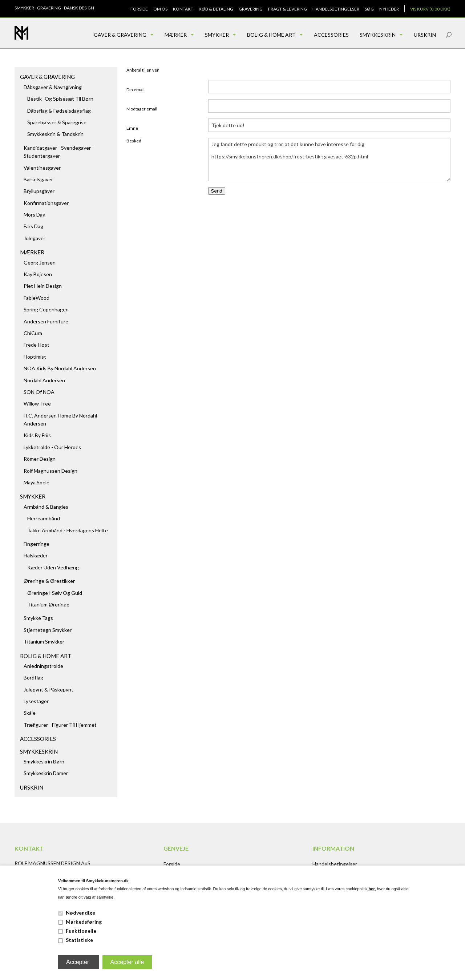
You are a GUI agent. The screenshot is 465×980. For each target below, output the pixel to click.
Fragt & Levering (288, 9)
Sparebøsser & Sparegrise (57, 122)
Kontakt (183, 9)
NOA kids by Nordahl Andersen (60, 368)
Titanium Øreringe (48, 604)
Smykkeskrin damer (46, 773)
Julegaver (35, 238)
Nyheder (389, 9)
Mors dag (35, 215)
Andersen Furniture (46, 321)
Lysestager (36, 701)
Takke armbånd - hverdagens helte (68, 530)
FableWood (37, 298)
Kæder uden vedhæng (53, 567)
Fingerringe (37, 544)
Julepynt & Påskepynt (48, 689)
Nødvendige (80, 913)
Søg (369, 9)
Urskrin (425, 35)
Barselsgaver (38, 179)
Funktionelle (81, 931)
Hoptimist (35, 357)
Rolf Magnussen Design (50, 471)
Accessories (331, 35)
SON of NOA (39, 392)
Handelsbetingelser (336, 9)
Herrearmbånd (44, 518)
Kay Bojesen (38, 274)
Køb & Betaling (216, 9)
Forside (139, 9)
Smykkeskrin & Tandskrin (55, 134)
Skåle (30, 713)
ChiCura (33, 333)
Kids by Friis (37, 435)
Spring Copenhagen (46, 309)
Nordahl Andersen (44, 380)
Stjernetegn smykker (48, 630)
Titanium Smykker (44, 642)
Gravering (251, 9)
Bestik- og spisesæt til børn (60, 99)
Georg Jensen (40, 263)
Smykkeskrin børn (44, 761)
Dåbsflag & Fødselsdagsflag (59, 111)
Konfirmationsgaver (46, 203)
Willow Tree (37, 404)
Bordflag (33, 677)
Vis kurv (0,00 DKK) (430, 9)
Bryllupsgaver (39, 191)
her (371, 889)
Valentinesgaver (42, 168)
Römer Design (40, 459)
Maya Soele (37, 482)
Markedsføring (84, 922)
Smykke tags (38, 618)
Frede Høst (37, 345)
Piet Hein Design (43, 286)
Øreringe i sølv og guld (55, 593)
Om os (160, 9)
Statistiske (79, 940)
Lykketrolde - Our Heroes (52, 447)
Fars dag (33, 226)
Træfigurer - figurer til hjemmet (60, 725)
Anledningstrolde (43, 666)
